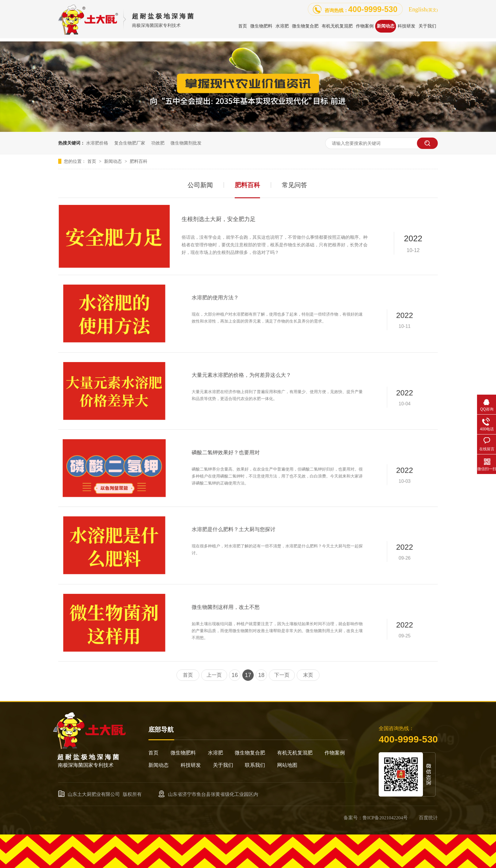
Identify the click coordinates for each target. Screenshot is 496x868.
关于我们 (223, 765)
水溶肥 (215, 753)
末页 (308, 675)
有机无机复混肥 (295, 753)
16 (235, 675)
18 (261, 675)
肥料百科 (139, 161)
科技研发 (191, 765)
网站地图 (287, 765)
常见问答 (294, 185)
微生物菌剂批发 (186, 143)
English (423, 9)
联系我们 (255, 765)
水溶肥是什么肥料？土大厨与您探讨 (262, 535)
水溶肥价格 (97, 143)
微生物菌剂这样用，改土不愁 (257, 614)
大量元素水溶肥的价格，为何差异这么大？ (267, 381)
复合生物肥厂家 (130, 143)
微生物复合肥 (250, 753)
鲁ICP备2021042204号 (385, 818)
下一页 (282, 675)
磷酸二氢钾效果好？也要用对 (257, 460)
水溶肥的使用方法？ (251, 303)
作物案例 (335, 753)
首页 (92, 161)
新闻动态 (114, 161)
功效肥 (158, 143)
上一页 (214, 675)
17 (248, 675)
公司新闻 (200, 185)
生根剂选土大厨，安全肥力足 (219, 219)
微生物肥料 (183, 753)
